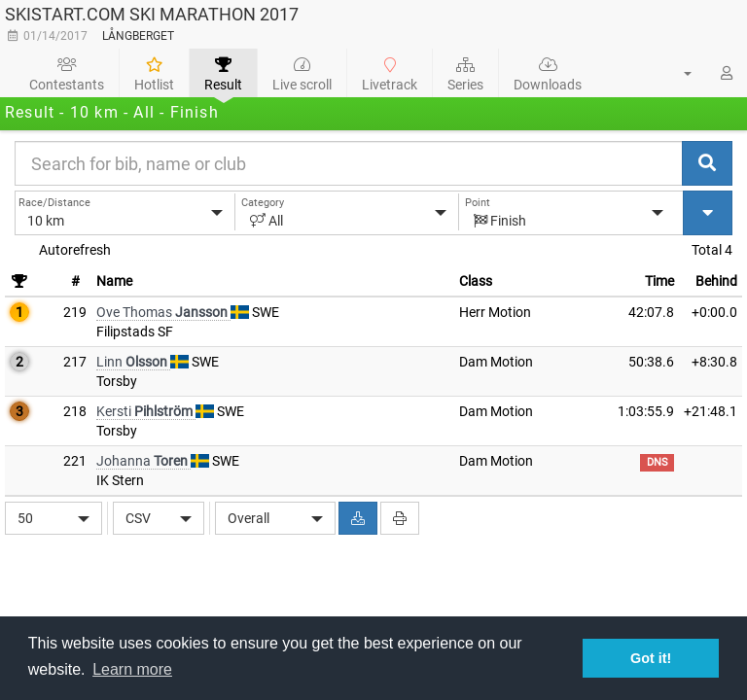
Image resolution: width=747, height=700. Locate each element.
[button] (676, 73)
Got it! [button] (651, 658)
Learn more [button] (132, 669)
